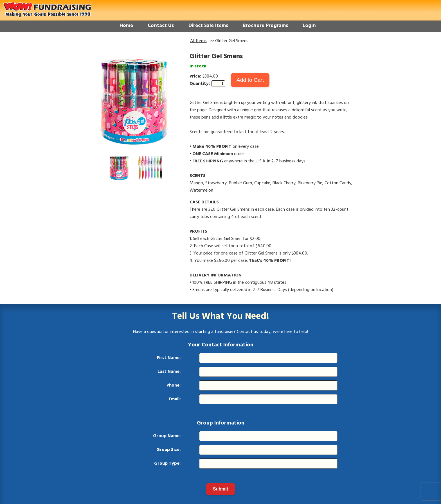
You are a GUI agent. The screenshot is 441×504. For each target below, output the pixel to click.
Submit (220, 489)
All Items (198, 41)
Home (126, 26)
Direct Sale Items (208, 26)
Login (309, 26)
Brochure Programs (265, 26)
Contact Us (161, 26)
